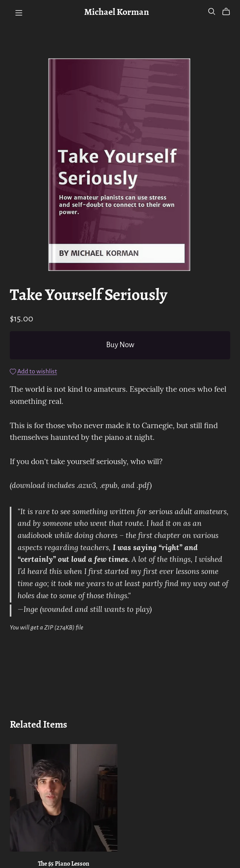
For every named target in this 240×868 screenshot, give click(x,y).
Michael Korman (116, 13)
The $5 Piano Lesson (64, 864)
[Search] (212, 12)
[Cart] (229, 12)
